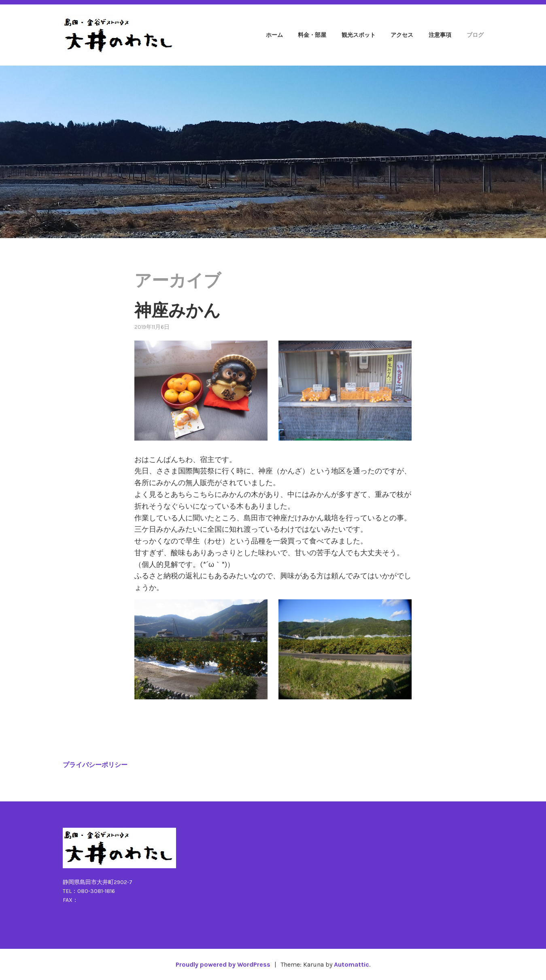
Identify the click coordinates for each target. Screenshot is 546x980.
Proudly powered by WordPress (223, 964)
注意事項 (440, 35)
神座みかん (177, 311)
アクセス (402, 35)
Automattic (352, 964)
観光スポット (359, 35)
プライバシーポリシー (95, 765)
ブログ (475, 35)
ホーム (274, 35)
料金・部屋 (312, 35)
